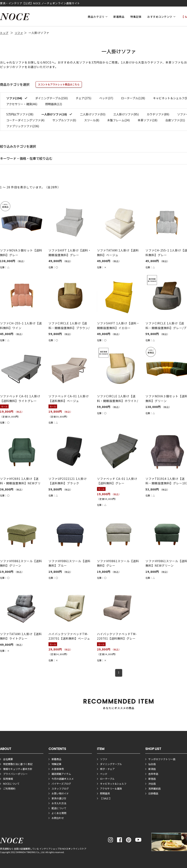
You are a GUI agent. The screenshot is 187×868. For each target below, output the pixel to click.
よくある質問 (59, 813)
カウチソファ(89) (158, 114)
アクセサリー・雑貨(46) (22, 104)
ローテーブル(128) (133, 98)
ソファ (19, 33)
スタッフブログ (60, 788)
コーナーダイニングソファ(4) (25, 120)
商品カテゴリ (96, 17)
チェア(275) (83, 98)
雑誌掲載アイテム (61, 774)
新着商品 (119, 17)
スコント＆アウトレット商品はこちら (59, 84)
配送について (59, 808)
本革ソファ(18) (148, 120)
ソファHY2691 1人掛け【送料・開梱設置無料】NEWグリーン (20, 483)
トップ (4, 33)
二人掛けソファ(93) (93, 114)
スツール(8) (92, 120)
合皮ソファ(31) (175, 120)
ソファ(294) (15, 98)
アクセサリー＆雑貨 (111, 788)
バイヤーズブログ (61, 784)
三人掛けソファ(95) (126, 114)
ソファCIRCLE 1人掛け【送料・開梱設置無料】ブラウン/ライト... (69, 328)
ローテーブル (107, 779)
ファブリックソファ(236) (23, 126)
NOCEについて (11, 784)
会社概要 (8, 759)
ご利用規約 (9, 788)
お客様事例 (58, 769)
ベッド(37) (106, 98)
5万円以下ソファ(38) (20, 114)
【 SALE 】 (106, 798)
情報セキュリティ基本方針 (18, 769)
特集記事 (136, 17)
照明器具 (105, 793)
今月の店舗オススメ (63, 779)
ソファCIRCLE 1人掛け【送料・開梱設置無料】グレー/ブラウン (166, 328)
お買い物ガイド (60, 793)
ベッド (104, 774)
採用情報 (8, 779)
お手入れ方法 (59, 803)
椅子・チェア (107, 769)
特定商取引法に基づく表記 (18, 764)
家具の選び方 (59, 798)
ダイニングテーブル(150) (51, 98)
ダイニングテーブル (111, 764)
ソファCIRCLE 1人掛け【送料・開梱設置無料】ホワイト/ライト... (118, 401)
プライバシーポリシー (15, 774)
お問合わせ (58, 818)
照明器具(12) (54, 104)
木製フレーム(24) (118, 120)
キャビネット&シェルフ (113, 784)
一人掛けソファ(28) (54, 114)
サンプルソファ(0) (64, 120)
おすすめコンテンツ (160, 17)
